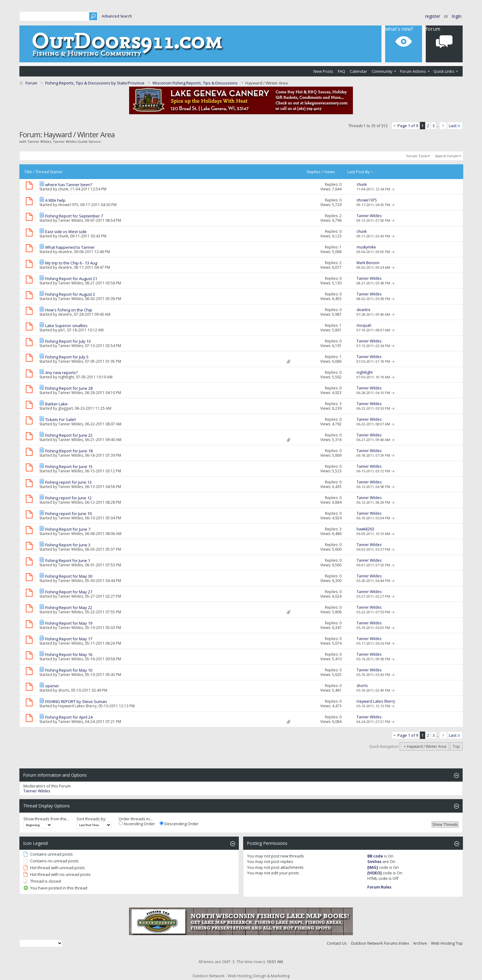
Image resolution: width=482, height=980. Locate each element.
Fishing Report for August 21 (71, 279)
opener (52, 686)
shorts (64, 690)
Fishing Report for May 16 (69, 654)
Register (433, 16)
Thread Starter (49, 172)
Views (330, 172)
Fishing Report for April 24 (69, 717)
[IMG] (373, 867)
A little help (55, 200)
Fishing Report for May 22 (69, 607)
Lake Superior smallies (66, 326)
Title (28, 172)
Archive (420, 943)
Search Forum (447, 156)
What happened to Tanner (70, 247)
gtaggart (65, 408)
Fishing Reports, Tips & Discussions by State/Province (95, 83)
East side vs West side (66, 232)
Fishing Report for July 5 (67, 357)
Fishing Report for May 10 (69, 670)
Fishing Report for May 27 (69, 592)
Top (456, 746)
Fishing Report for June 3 (68, 545)
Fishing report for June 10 (68, 513)
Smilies (374, 861)
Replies (314, 172)
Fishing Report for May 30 (69, 576)
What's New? (399, 29)
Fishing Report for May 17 (69, 639)
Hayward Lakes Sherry (77, 706)
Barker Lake (56, 404)
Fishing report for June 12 (68, 498)
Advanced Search (117, 16)
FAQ (342, 71)
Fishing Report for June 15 (69, 467)
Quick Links (444, 71)
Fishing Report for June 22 (69, 435)
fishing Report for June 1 (68, 560)
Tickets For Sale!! (61, 420)
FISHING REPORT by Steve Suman (76, 701)
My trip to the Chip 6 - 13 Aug (71, 263)
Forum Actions (413, 71)
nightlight (66, 377)
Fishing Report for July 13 (68, 341)
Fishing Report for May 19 (69, 623)
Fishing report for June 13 (68, 482)
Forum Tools (417, 156)
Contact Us (337, 943)
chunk (63, 189)
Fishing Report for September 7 (74, 216)
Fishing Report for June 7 (68, 529)
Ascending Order (137, 824)
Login (457, 16)
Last (455, 126)
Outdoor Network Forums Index (380, 943)
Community (382, 71)
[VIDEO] (375, 873)
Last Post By (360, 172)
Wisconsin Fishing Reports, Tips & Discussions (195, 83)
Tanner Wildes (71, 220)
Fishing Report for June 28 (69, 388)
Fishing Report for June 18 (69, 451)
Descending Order (179, 824)
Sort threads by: (91, 819)
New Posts (323, 71)
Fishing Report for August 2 (70, 294)
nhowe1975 (68, 205)
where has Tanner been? (69, 185)
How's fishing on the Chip (69, 310)
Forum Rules (379, 887)
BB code (375, 856)
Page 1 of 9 (408, 126)
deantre (65, 252)
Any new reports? (61, 373)
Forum (433, 29)
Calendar (358, 71)
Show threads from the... (46, 819)
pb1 (62, 330)
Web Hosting (443, 943)
